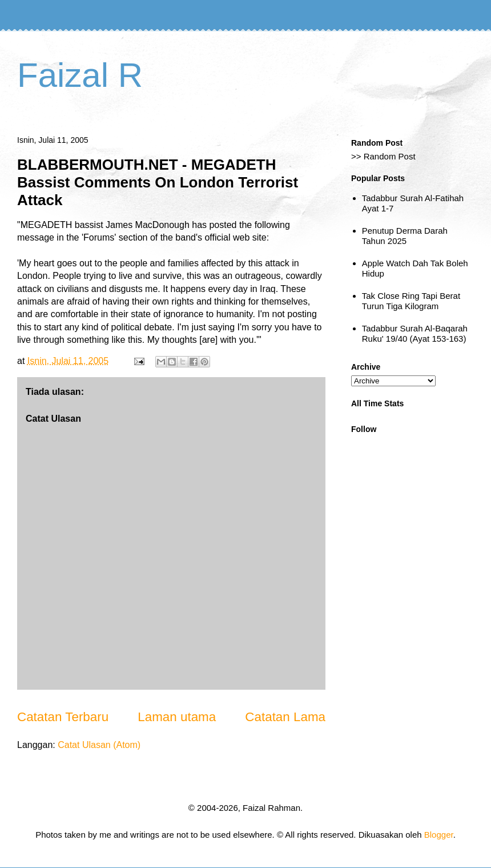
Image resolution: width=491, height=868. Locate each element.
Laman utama (177, 717)
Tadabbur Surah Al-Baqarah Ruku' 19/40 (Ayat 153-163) (415, 333)
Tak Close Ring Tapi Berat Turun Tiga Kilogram (411, 301)
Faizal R (80, 75)
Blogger (439, 835)
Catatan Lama (285, 717)
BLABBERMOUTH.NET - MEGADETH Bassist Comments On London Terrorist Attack (158, 182)
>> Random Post (383, 156)
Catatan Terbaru (63, 717)
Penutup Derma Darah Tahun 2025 (405, 236)
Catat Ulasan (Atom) (99, 745)
